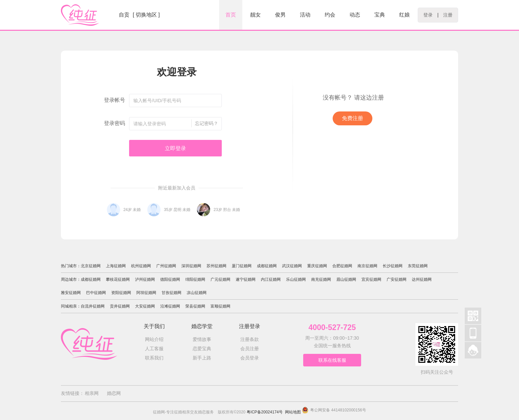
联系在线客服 (332, 360)
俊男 (280, 15)
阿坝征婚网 (146, 293)
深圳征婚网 (191, 266)
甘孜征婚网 (171, 293)
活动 (305, 15)
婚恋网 (114, 393)
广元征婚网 (220, 279)
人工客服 (154, 349)
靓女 (256, 15)
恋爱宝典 (202, 349)
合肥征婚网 (342, 266)
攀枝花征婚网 (118, 279)
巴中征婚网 (96, 293)
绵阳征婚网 (195, 279)
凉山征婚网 (197, 293)
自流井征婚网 (93, 306)
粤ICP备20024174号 (265, 412)
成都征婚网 (267, 266)
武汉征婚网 (292, 266)
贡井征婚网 (120, 306)
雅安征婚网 (71, 293)
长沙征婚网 (393, 266)
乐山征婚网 (296, 279)
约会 (330, 15)
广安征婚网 (397, 279)
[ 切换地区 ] (146, 15)
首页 (231, 15)
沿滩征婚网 (170, 306)
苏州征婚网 (216, 266)
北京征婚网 (91, 266)
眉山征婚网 (346, 279)
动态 (355, 15)
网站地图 (293, 412)
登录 (428, 15)
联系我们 (154, 358)
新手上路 (202, 358)
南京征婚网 (367, 266)
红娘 (404, 15)
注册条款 (250, 339)
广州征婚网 (166, 266)
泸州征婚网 (145, 279)
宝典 (380, 15)
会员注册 (250, 349)
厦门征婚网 (242, 266)
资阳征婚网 (121, 293)
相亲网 (92, 393)
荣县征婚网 (195, 306)
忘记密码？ (207, 123)
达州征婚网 (422, 279)
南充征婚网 (321, 279)
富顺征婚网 (220, 306)
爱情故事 (202, 339)
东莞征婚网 (418, 266)
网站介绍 (154, 339)
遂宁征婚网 (246, 279)
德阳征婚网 (170, 279)
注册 (448, 15)
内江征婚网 (271, 279)
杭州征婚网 (141, 266)
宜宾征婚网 (371, 279)
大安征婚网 (145, 306)
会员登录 (250, 358)
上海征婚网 (116, 266)
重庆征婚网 (317, 266)
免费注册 (353, 118)
